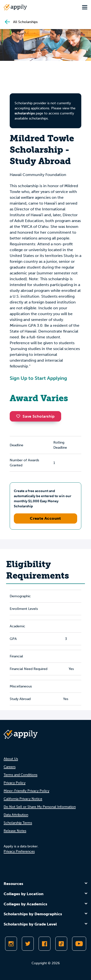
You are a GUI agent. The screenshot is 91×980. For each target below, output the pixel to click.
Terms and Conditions (21, 775)
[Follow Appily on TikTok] (61, 944)
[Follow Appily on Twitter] (28, 944)
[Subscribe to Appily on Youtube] (79, 944)
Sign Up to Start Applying (38, 378)
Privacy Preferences (19, 851)
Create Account (45, 518)
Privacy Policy (15, 783)
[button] (19, 416)
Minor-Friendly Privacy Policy (26, 791)
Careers (10, 767)
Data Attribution (16, 815)
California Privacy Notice (23, 799)
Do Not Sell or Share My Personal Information (40, 807)
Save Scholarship (35, 416)
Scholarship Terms (18, 823)
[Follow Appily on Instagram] (11, 944)
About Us (11, 759)
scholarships (25, 113)
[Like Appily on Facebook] (45, 944)
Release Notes (15, 831)
